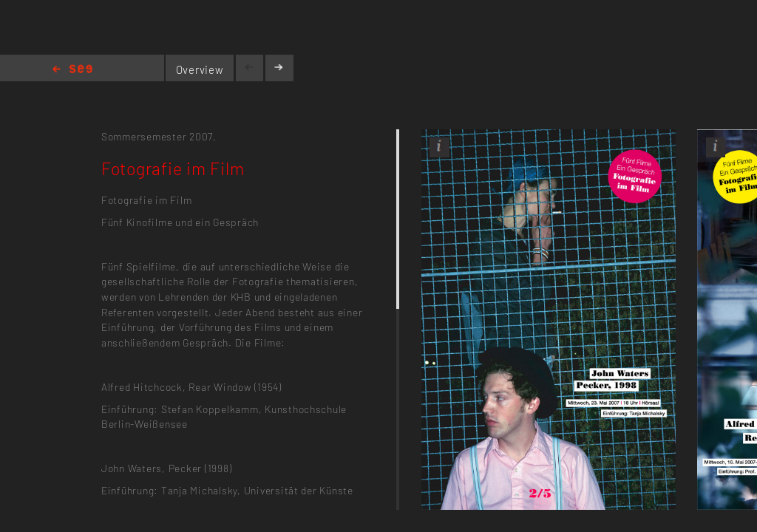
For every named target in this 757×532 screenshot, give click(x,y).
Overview (200, 69)
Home (72, 70)
